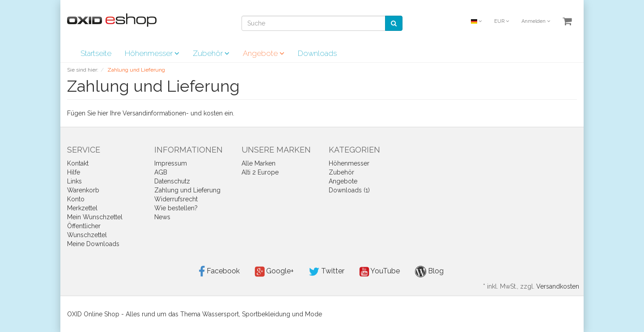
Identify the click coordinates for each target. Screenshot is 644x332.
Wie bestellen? (176, 208)
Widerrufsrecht (176, 199)
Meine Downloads (93, 244)
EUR (502, 21)
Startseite (96, 53)
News (162, 217)
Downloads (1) (349, 190)
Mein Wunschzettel (95, 217)
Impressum (171, 163)
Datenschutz (172, 181)
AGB (161, 172)
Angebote (264, 53)
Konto (76, 199)
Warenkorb (83, 190)
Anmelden (536, 21)
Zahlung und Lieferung (187, 190)
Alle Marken (258, 163)
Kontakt (78, 163)
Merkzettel (82, 208)
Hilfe (74, 172)
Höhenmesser (152, 53)
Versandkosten (558, 286)
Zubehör (211, 53)
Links (74, 181)
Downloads (317, 53)
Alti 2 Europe (260, 172)
